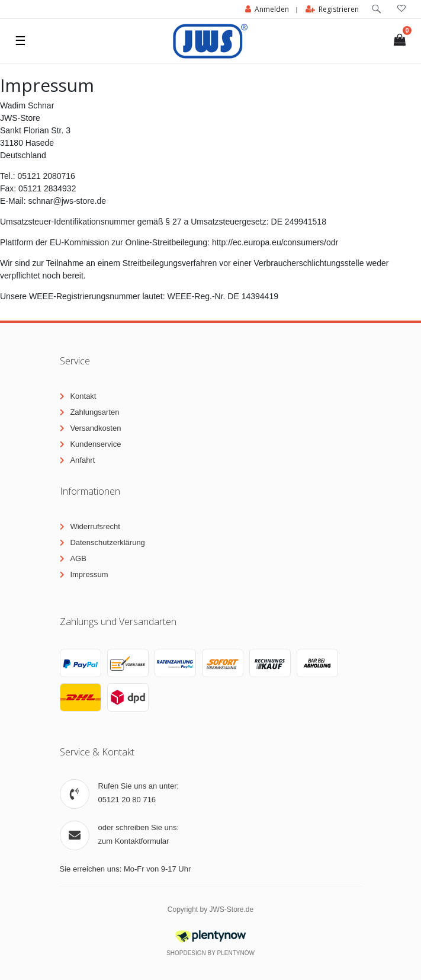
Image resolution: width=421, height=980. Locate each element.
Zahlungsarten (94, 412)
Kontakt (83, 396)
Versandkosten (95, 428)
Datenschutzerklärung (107, 542)
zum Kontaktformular (134, 841)
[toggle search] (377, 9)
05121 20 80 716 (127, 800)
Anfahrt (82, 460)
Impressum (89, 574)
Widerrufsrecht (95, 526)
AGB (78, 558)
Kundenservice (95, 444)
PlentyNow (236, 953)
